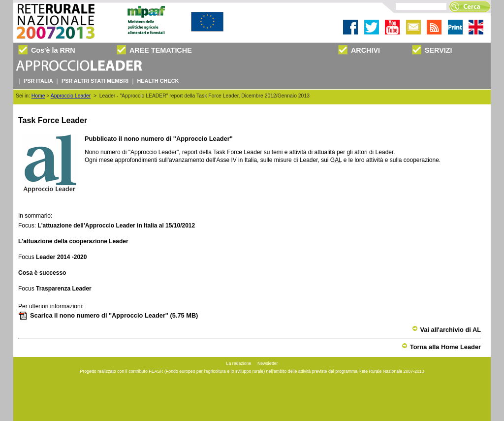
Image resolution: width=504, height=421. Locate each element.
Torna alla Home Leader (441, 347)
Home (38, 96)
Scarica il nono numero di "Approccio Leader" (108, 315)
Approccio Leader (71, 96)
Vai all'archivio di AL (446, 330)
